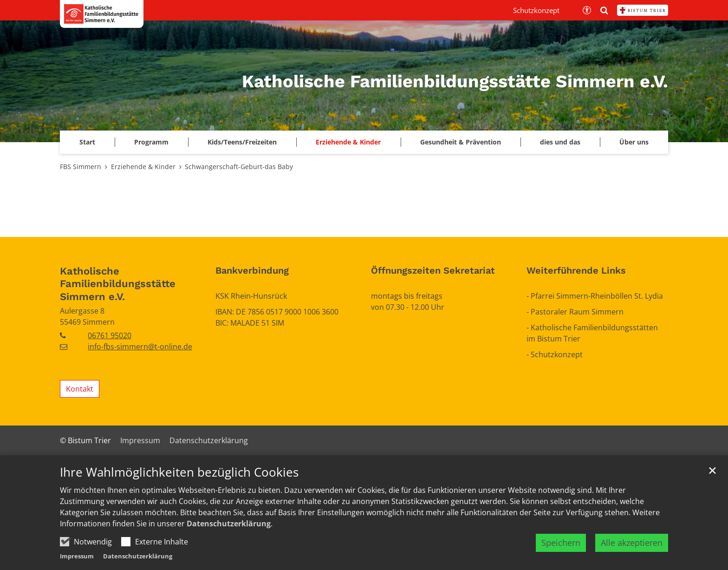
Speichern (561, 552)
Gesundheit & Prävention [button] (461, 142)
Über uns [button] (634, 142)
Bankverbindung (252, 270)
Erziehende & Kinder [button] (348, 142)
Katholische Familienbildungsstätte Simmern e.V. (118, 284)
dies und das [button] (560, 142)
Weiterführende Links (576, 270)
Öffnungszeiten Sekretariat (433, 270)
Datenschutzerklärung (229, 533)
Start (87, 142)
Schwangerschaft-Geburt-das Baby (239, 167)
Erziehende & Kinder (143, 167)
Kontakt (80, 389)
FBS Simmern (81, 167)
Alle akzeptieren (632, 552)
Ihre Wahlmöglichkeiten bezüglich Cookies (179, 482)
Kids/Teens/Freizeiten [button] (242, 142)
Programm (151, 142)
